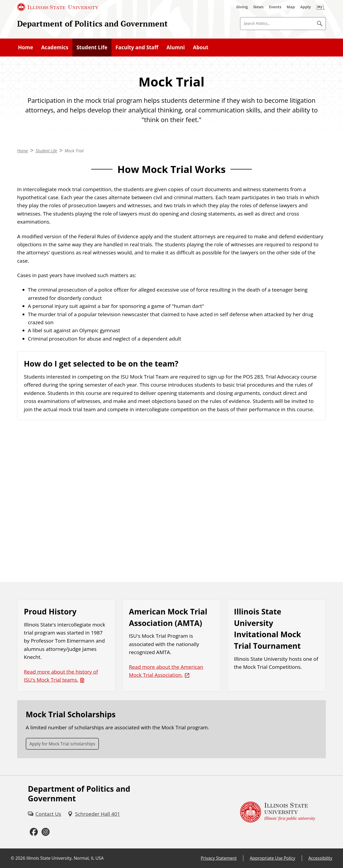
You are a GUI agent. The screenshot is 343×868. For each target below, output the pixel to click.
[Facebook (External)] (34, 832)
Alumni (176, 47)
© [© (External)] (12, 858)
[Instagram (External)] (46, 832)
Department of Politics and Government (92, 24)
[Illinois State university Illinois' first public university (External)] (278, 812)
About (201, 47)
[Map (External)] (291, 7)
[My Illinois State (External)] (320, 7)
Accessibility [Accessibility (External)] (320, 858)
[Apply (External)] (305, 7)
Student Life (92, 47)
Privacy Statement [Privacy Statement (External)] (219, 858)
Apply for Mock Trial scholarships (62, 744)
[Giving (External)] (242, 7)
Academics (55, 47)
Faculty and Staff (137, 47)
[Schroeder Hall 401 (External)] (94, 814)
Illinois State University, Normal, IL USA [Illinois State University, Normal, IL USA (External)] (65, 858)
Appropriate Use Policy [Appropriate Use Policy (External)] (272, 858)
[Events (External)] (275, 7)
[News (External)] (258, 7)
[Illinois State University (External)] (58, 7)
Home (25, 47)
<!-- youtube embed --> (171, 501)
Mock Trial (74, 151)
